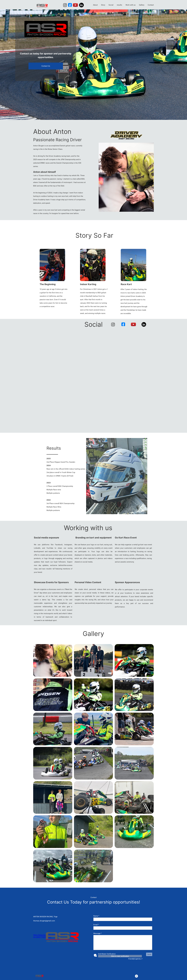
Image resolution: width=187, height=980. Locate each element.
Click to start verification (120, 956)
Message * (97, 933)
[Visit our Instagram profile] (65, 5)
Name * (96, 916)
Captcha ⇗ (135, 959)
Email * (96, 925)
